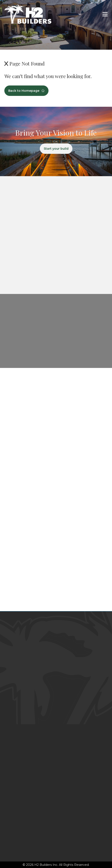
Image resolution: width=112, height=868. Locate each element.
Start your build (56, 149)
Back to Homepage (26, 91)
